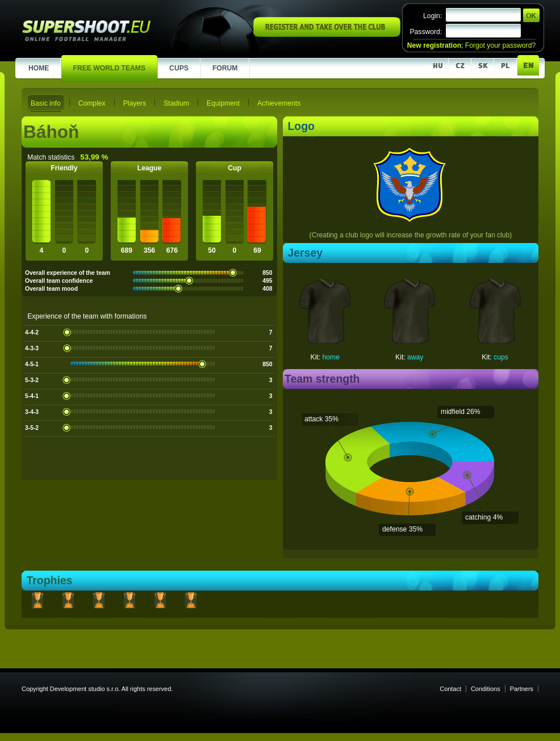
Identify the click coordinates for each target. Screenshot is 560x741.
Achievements (279, 103)
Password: (426, 32)
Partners (522, 689)
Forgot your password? (500, 45)
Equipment (223, 103)
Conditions (486, 689)
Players (135, 103)
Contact (450, 689)
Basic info (46, 103)
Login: (432, 16)
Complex (92, 103)
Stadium (176, 103)
